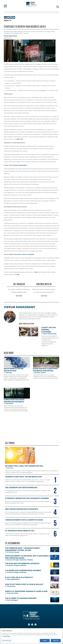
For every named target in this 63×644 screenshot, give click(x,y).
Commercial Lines (8, 20)
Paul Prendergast (12, 600)
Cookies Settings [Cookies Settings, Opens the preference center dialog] (6, 641)
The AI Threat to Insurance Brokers (21, 598)
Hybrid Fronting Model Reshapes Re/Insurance (14, 401)
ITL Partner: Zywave (13, 552)
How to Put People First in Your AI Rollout (24, 584)
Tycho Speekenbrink (13, 579)
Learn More (44, 296)
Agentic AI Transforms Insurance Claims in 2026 (26, 591)
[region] (31, 636)
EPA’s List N (20, 139)
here (36, 272)
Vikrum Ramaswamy (10, 36)
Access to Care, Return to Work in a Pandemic (22, 254)
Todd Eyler (9, 373)
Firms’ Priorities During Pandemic (18, 165)
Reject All (56, 641)
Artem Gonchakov (13, 593)
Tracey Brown (11, 586)
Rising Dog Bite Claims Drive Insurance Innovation (45, 370)
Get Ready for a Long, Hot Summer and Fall (24, 466)
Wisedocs (30, 560)
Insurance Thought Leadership (17, 560)
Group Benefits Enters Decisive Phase (14, 370)
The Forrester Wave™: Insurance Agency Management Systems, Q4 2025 (23, 549)
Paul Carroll (10, 468)
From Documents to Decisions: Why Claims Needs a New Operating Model (27, 557)
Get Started (19, 296)
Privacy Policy (7, 636)
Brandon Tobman (40, 373)
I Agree (45, 641)
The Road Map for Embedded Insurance (22, 564)
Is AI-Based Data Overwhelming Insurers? (23, 570)
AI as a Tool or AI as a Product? (19, 577)
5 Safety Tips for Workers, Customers (49, 330)
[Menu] (8, 6)
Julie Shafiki (9, 403)
